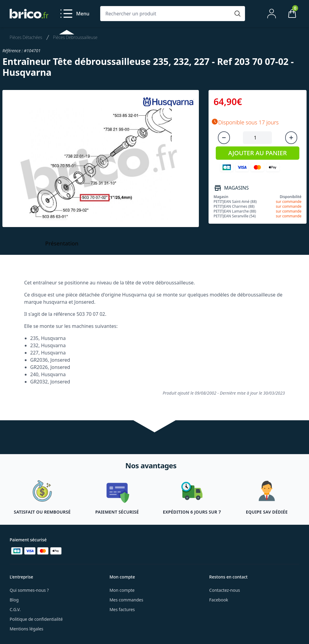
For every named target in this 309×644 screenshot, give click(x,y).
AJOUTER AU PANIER (257, 153)
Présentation (62, 243)
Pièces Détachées (26, 37)
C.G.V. (15, 609)
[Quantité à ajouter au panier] (257, 138)
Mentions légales (27, 629)
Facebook (219, 600)
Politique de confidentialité (36, 619)
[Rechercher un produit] (167, 14)
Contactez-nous (225, 590)
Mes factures (122, 609)
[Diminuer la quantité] (224, 138)
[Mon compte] (272, 14)
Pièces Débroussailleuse (75, 37)
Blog (14, 600)
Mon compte (122, 590)
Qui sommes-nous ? (29, 590)
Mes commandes (126, 600)
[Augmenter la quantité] (291, 138)
